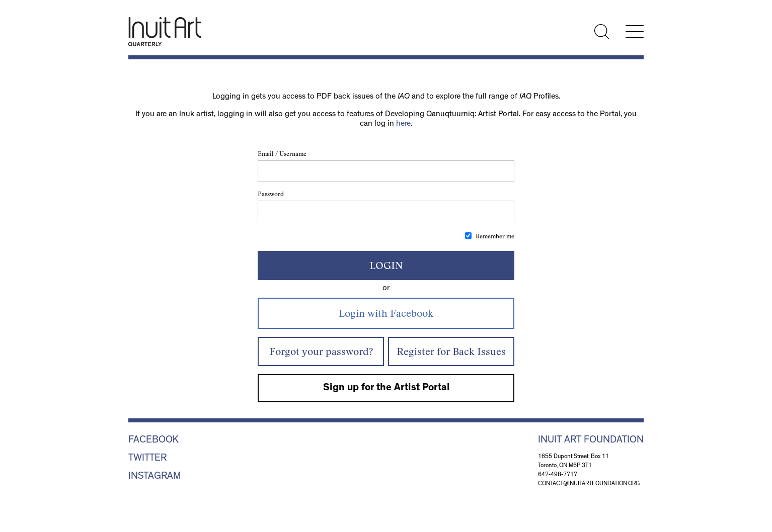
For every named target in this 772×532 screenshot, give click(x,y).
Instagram (155, 477)
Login (386, 265)
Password (271, 194)
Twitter (147, 459)
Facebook (153, 440)
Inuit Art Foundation (591, 440)
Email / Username (282, 154)
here (403, 124)
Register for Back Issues (451, 351)
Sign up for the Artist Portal (386, 388)
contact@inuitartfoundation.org (589, 484)
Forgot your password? (321, 351)
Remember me (495, 236)
